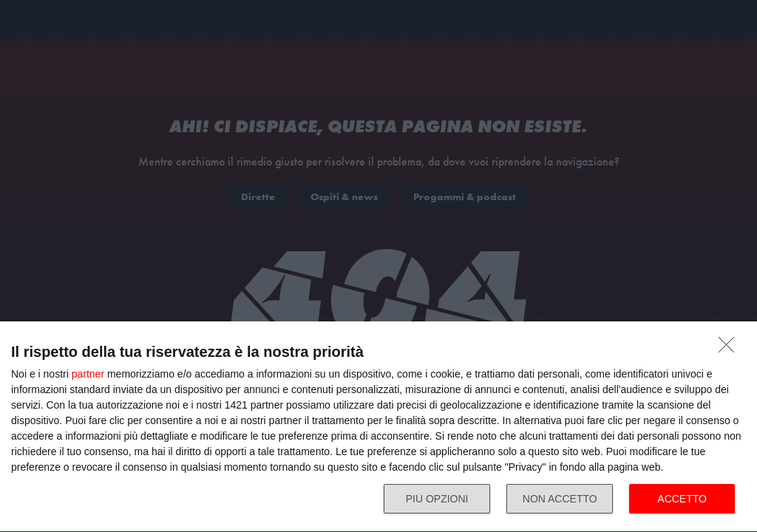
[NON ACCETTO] (730, 349)
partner (88, 374)
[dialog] (378, 427)
